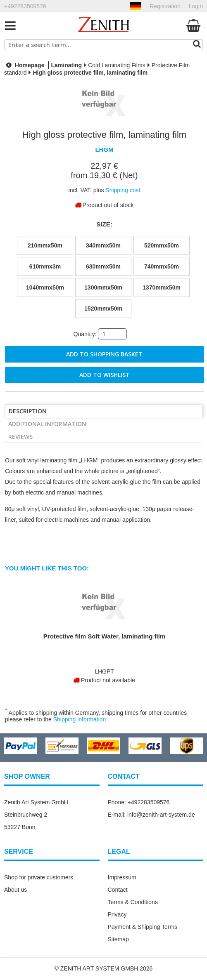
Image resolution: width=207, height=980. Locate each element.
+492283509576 (25, 6)
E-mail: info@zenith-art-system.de (151, 815)
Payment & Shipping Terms (143, 927)
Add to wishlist (105, 375)
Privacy (117, 914)
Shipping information (80, 719)
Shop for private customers (39, 877)
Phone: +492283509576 (139, 802)
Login (196, 6)
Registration (165, 6)
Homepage (24, 65)
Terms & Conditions (133, 902)
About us (15, 890)
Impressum (122, 877)
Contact (118, 890)
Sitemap (118, 939)
